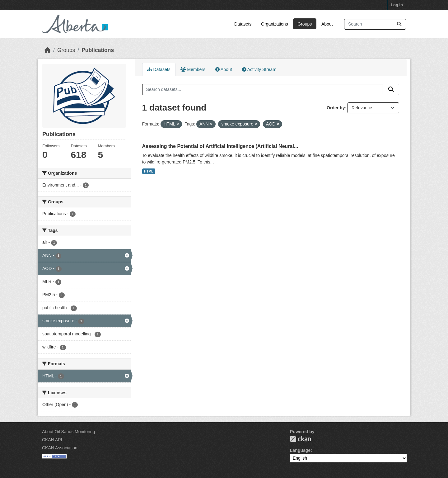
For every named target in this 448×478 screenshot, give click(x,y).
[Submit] (399, 24)
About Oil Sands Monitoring (68, 432)
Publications (98, 50)
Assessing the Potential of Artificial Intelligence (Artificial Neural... (220, 146)
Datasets (243, 24)
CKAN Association (60, 448)
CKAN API (52, 440)
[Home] (48, 50)
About (327, 24)
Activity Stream (259, 69)
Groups (305, 24)
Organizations (274, 24)
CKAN (301, 439)
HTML (149, 171)
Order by (336, 108)
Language (300, 450)
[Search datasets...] (375, 24)
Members (193, 69)
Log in (397, 5)
